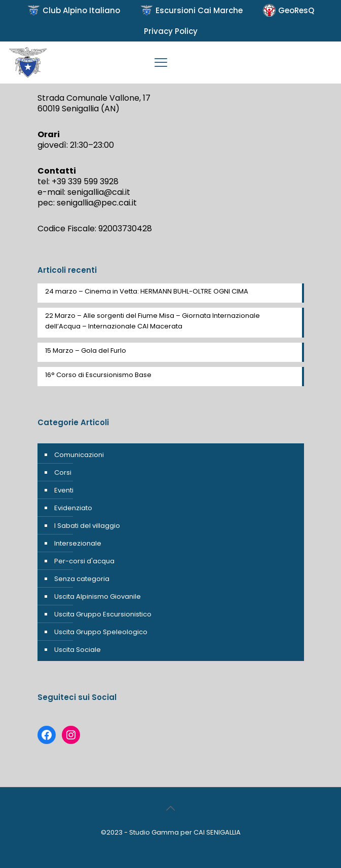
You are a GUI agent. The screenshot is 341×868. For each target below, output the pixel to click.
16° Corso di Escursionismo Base (98, 375)
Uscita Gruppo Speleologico (101, 632)
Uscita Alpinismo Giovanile (98, 596)
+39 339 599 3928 (85, 181)
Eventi (64, 490)
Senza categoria (82, 579)
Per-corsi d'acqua (84, 561)
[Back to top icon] (171, 808)
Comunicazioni (79, 455)
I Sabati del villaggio (87, 526)
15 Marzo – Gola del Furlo (86, 350)
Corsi (63, 472)
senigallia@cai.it (99, 192)
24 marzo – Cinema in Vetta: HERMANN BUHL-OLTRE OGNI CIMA (147, 291)
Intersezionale (78, 543)
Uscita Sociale (78, 650)
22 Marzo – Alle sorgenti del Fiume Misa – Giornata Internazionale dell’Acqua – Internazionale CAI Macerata (153, 321)
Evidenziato (73, 508)
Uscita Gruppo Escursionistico (103, 614)
